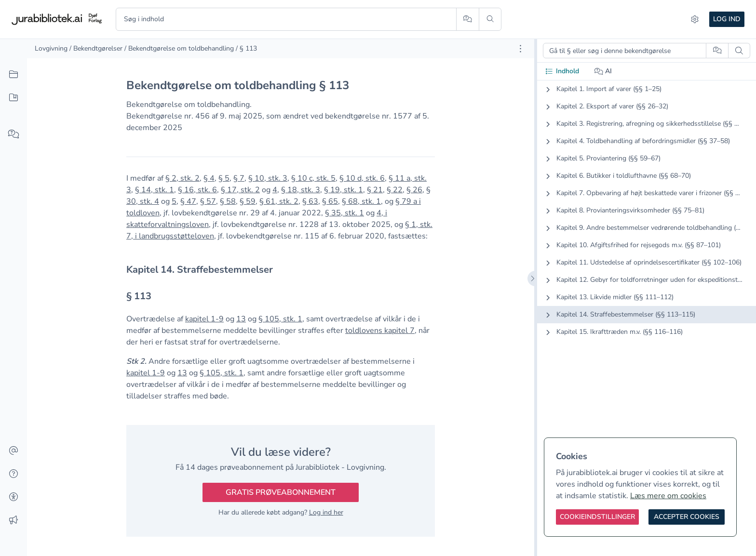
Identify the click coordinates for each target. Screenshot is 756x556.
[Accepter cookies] (687, 517)
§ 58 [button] (228, 201)
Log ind (727, 19)
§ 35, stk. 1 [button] (344, 213)
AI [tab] (603, 71)
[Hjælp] (13, 474)
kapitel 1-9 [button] (204, 319)
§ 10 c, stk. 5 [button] (313, 178)
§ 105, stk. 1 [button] (280, 319)
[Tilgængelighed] (13, 497)
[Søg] (490, 19)
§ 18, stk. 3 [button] (301, 190)
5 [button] (174, 201)
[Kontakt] (13, 451)
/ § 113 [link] (246, 48)
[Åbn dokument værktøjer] (520, 49)
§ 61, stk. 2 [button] (279, 201)
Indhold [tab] (562, 71)
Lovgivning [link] (51, 48)
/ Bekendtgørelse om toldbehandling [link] (179, 48)
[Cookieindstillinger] (597, 517)
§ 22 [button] (395, 190)
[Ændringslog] (13, 520)
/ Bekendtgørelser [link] (96, 48)
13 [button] (241, 319)
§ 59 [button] (248, 201)
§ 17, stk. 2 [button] (240, 190)
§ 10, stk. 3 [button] (268, 178)
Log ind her (326, 512)
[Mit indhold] (13, 98)
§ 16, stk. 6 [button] (197, 190)
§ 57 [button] (208, 201)
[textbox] (281, 270)
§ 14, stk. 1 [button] (155, 190)
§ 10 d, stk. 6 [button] (362, 178)
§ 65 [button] (330, 201)
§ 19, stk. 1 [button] (344, 190)
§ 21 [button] (375, 190)
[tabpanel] (647, 218)
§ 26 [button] (414, 190)
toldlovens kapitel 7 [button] (380, 331)
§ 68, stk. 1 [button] (361, 201)
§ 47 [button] (188, 201)
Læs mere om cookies (668, 496)
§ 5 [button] (224, 178)
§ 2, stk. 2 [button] (182, 178)
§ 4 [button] (209, 178)
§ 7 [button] (239, 178)
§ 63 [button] (310, 201)
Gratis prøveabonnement (281, 492)
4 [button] (275, 190)
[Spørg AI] (467, 19)
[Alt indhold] (13, 75)
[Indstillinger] (695, 19)
